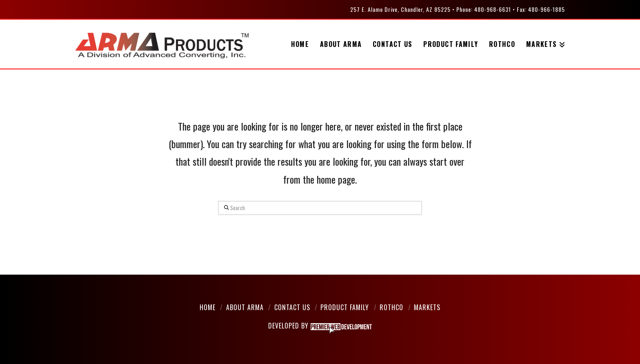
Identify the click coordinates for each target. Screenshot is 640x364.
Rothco (391, 307)
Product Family (345, 307)
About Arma (245, 307)
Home (208, 307)
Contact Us (292, 307)
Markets (427, 307)
